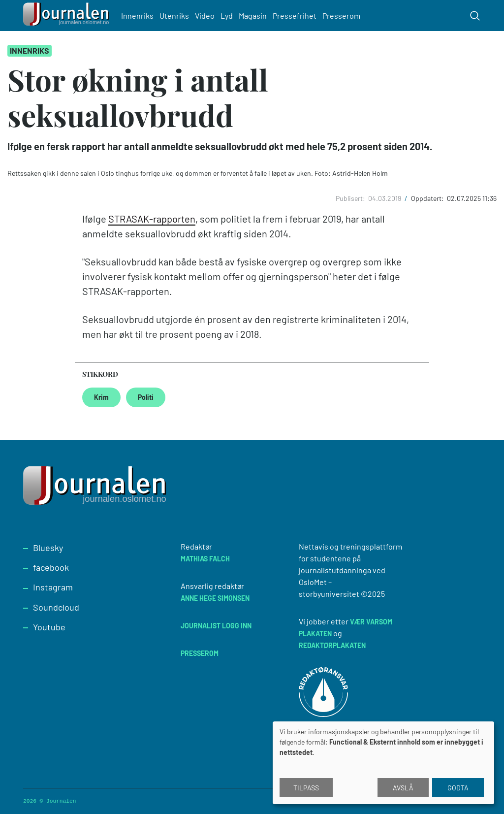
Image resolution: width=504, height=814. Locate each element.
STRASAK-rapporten (152, 219)
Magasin (254, 16)
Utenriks (176, 16)
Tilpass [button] (306, 788)
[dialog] (383, 763)
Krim (101, 397)
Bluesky (48, 548)
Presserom (343, 16)
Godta (458, 788)
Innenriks (139, 16)
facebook (51, 567)
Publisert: (351, 198)
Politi (146, 397)
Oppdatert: (428, 198)
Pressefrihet (296, 16)
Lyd (228, 16)
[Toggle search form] (475, 16)
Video (206, 16)
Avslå (403, 788)
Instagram (53, 587)
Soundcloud (56, 607)
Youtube (49, 627)
